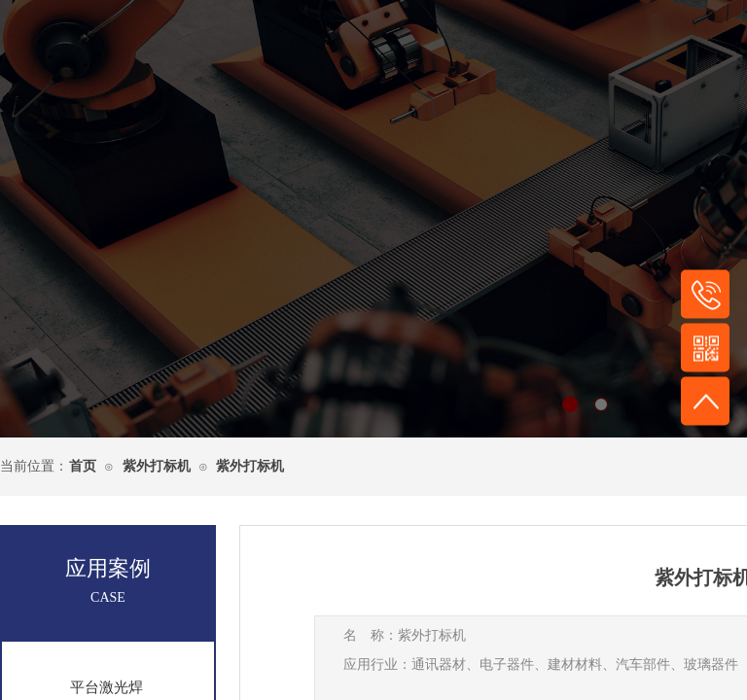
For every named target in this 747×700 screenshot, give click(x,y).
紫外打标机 (157, 466)
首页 (83, 466)
